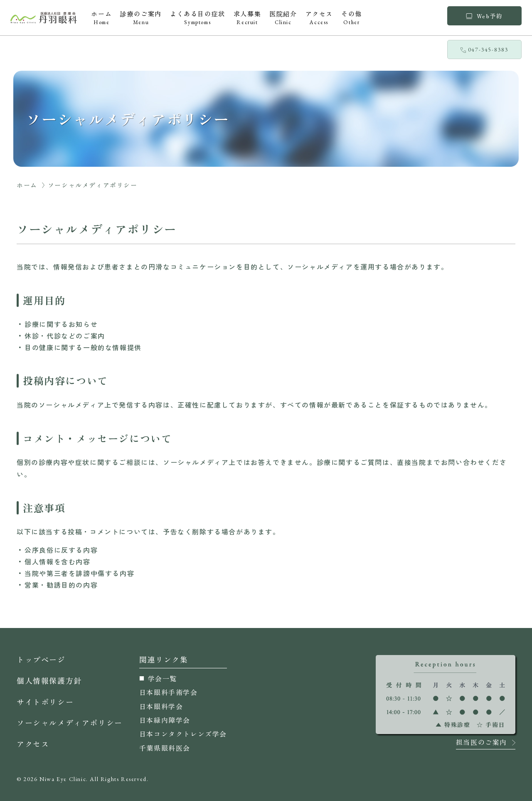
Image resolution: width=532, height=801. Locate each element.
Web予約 (484, 16)
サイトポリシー (45, 702)
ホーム (101, 17)
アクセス (319, 17)
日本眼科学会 (161, 706)
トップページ (41, 659)
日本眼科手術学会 (169, 692)
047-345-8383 (485, 49)
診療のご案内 (141, 17)
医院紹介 (283, 17)
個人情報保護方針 (49, 680)
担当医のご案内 (482, 743)
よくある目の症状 (198, 17)
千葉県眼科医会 (165, 748)
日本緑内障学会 (165, 720)
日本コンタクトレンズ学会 (183, 734)
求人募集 (247, 17)
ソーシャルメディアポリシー (70, 722)
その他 (352, 17)
